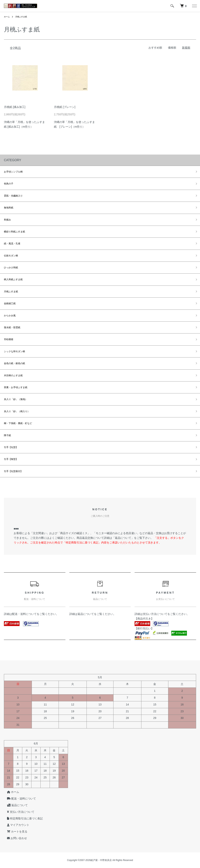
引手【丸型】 (11, 447)
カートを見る (14, 832)
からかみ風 (10, 316)
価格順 (172, 48)
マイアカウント (15, 825)
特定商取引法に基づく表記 (22, 818)
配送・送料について (24, 614)
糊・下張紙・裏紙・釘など (18, 423)
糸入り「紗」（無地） (16, 399)
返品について (86, 614)
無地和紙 (9, 208)
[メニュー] (194, 6)
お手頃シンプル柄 (13, 172)
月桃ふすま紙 (23, 17)
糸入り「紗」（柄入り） (17, 411)
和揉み (7, 220)
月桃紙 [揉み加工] (15, 107)
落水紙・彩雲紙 (12, 327)
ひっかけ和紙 (11, 268)
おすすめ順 (155, 48)
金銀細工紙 (10, 303)
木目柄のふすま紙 (13, 375)
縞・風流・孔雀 (12, 244)
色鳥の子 (9, 184)
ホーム (7, 17)
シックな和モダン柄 (14, 351)
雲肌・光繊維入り (13, 196)
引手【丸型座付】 (13, 471)
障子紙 (7, 435)
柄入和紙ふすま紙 (13, 279)
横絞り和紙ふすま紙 (14, 232)
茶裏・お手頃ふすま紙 (16, 387)
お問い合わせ (14, 838)
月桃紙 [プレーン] (65, 107)
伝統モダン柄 (11, 256)
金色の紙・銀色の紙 (14, 363)
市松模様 (9, 339)
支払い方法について (155, 614)
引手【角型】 (11, 459)
